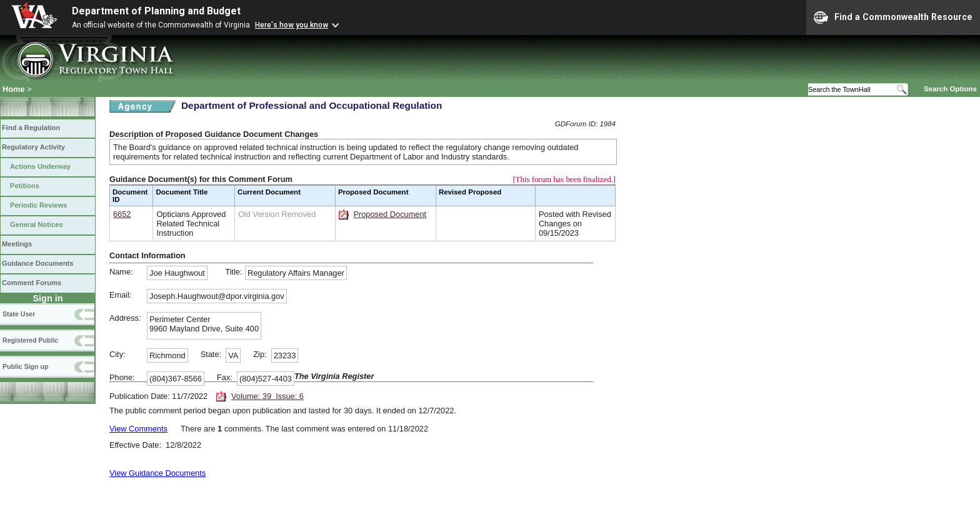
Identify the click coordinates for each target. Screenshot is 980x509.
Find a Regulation (31, 128)
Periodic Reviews (39, 205)
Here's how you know (292, 25)
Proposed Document (390, 214)
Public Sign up (25, 366)
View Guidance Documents (157, 473)
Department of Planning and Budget (156, 11)
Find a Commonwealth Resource (893, 18)
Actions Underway (40, 166)
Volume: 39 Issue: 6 (267, 396)
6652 (122, 214)
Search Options (950, 89)
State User (19, 314)
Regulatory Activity (33, 147)
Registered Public (30, 340)
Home (14, 89)
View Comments (138, 429)
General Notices (37, 224)
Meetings (17, 244)
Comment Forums (32, 283)
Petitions (25, 186)
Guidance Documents (37, 263)
